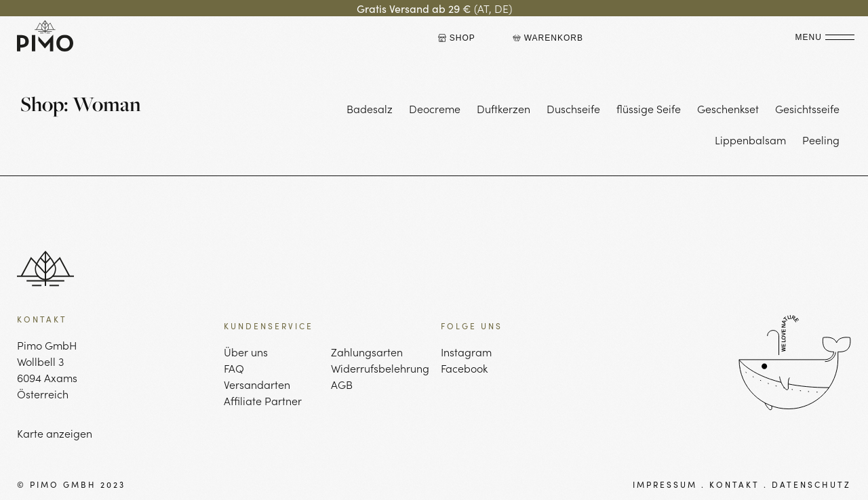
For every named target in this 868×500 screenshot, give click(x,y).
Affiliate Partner (263, 400)
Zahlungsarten (367, 352)
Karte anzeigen (55, 433)
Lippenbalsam (750, 140)
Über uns (246, 352)
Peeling (821, 140)
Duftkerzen (504, 108)
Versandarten (257, 384)
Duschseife (573, 108)
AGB (342, 384)
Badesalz (370, 108)
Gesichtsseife (807, 108)
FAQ (234, 368)
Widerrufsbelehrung (379, 368)
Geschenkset (728, 108)
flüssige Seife (649, 108)
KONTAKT (734, 484)
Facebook (464, 368)
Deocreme (435, 108)
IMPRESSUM (665, 484)
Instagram (466, 352)
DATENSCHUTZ (811, 484)
